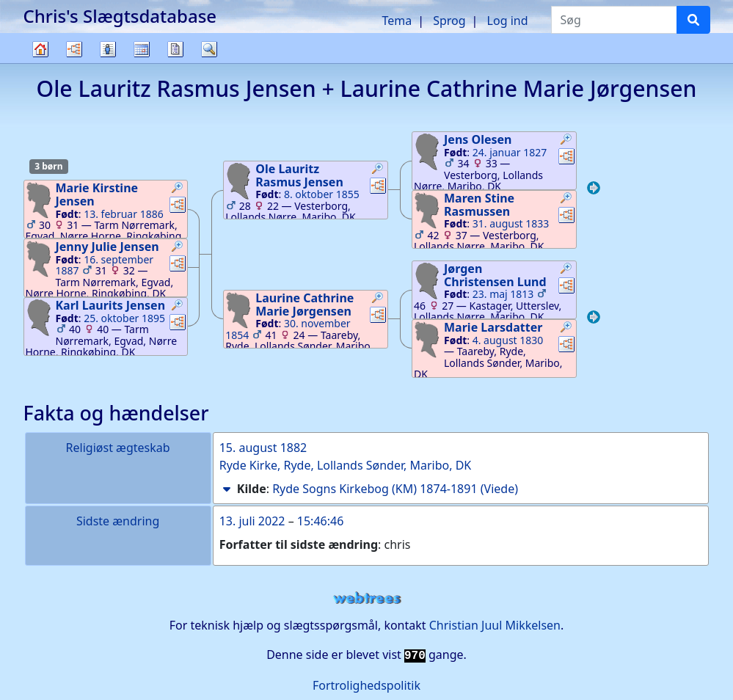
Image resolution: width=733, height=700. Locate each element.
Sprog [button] (449, 21)
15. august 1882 (263, 448)
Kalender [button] (142, 49)
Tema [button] (397, 21)
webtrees (367, 598)
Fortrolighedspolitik (366, 685)
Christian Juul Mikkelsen (495, 625)
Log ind (508, 21)
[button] (178, 189)
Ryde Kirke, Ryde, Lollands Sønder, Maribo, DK (346, 465)
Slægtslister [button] (108, 49)
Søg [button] (209, 49)
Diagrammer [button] (74, 49)
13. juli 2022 (252, 521)
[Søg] (693, 20)
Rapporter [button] (175, 49)
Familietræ (40, 63)
